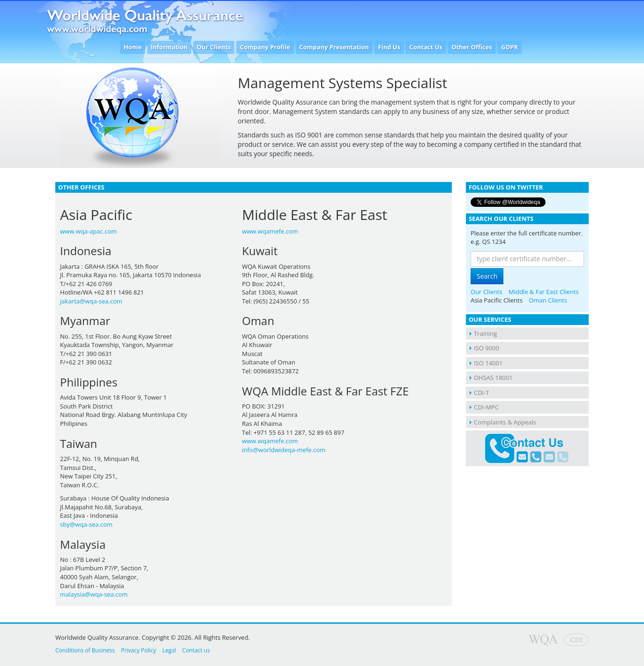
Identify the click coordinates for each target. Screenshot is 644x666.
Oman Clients (548, 300)
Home (133, 47)
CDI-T (482, 393)
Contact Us (426, 47)
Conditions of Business (85, 650)
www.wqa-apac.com (88, 231)
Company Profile (265, 47)
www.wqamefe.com (270, 231)
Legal (169, 650)
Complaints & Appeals (505, 422)
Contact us (196, 650)
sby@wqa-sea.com (86, 524)
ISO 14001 (488, 363)
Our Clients (214, 47)
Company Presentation (334, 47)
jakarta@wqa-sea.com (91, 301)
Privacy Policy (139, 650)
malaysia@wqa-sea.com (94, 594)
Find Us (389, 47)
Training (485, 333)
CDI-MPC (486, 407)
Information (169, 47)
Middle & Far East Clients (544, 292)
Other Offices (472, 47)
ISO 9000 (487, 348)
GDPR (509, 47)
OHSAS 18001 (493, 378)
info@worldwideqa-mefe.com (284, 450)
